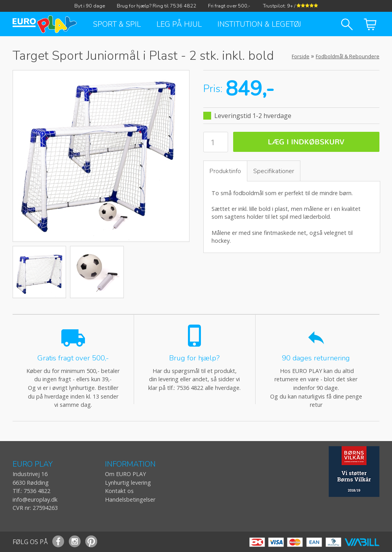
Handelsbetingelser (130, 499)
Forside (301, 56)
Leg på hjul (179, 24)
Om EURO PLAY (125, 474)
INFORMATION (130, 464)
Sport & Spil (117, 24)
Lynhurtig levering (128, 483)
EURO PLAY (33, 464)
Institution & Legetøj (259, 24)
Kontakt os (119, 491)
